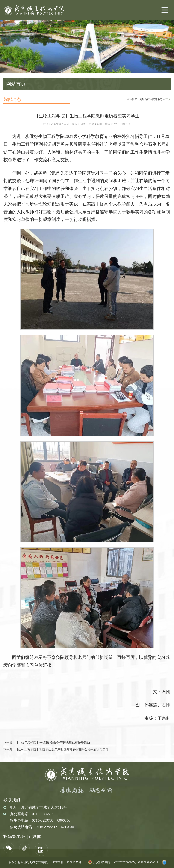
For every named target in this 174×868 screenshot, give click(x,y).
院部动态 (157, 99)
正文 (168, 99)
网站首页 (145, 99)
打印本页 (126, 124)
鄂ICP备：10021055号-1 (68, 862)
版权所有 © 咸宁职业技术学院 (28, 862)
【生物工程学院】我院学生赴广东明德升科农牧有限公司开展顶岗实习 (62, 750)
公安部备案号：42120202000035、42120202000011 (125, 862)
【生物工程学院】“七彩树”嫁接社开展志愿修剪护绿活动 (53, 743)
